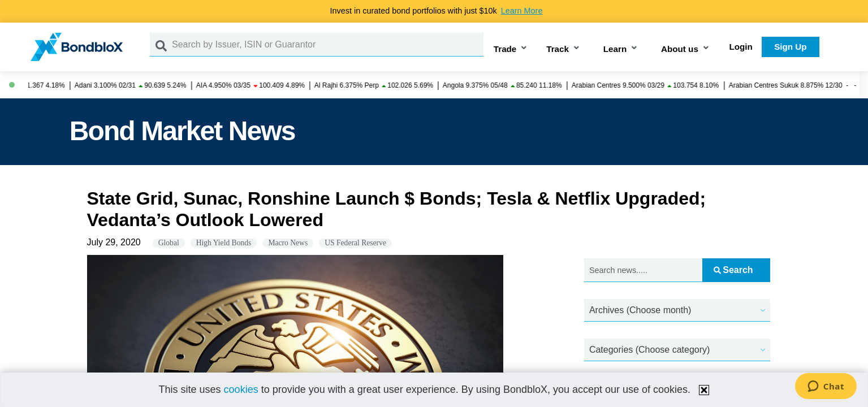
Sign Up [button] (790, 47)
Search (733, 270)
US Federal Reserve (355, 243)
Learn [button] (615, 49)
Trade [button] (505, 49)
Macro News (288, 243)
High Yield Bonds (224, 243)
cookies (241, 389)
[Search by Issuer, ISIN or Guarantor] (328, 45)
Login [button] (741, 47)
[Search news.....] (643, 270)
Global (169, 243)
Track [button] (558, 49)
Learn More (522, 11)
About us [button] (680, 49)
